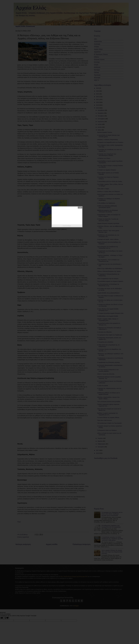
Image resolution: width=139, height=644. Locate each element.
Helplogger (69, 226)
